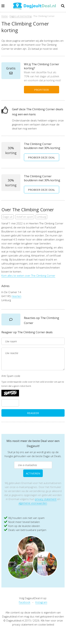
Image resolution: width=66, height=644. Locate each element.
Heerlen (16, 296)
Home (5, 16)
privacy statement (46, 499)
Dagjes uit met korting (21, 16)
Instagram (41, 602)
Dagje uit (8, 217)
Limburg (41, 217)
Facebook (25, 602)
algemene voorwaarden (33, 503)
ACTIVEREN (33, 473)
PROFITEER (41, 90)
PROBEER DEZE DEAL (41, 157)
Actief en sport (25, 217)
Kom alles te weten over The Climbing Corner (28, 276)
